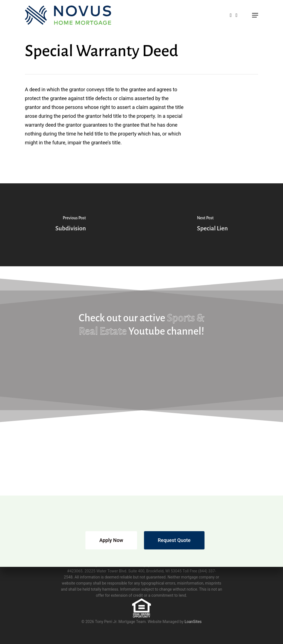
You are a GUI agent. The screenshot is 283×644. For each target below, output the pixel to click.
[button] (255, 15)
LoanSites (193, 622)
